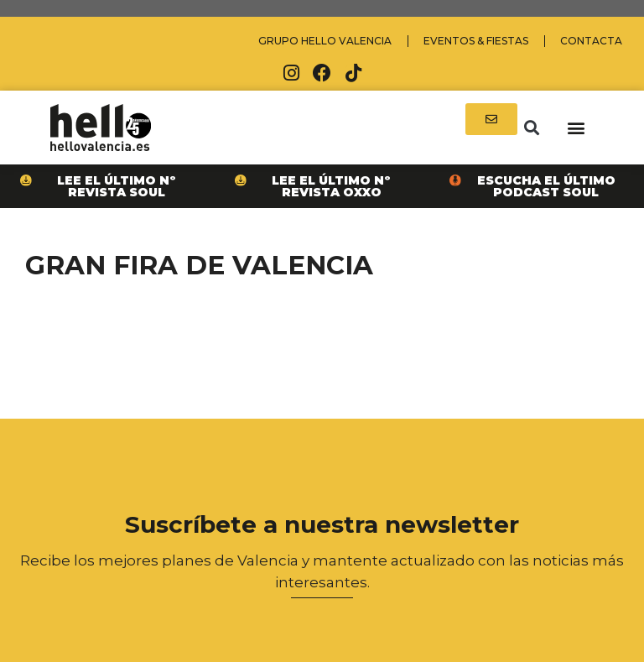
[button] (531, 128)
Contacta (591, 41)
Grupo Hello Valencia (325, 41)
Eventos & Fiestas (476, 41)
